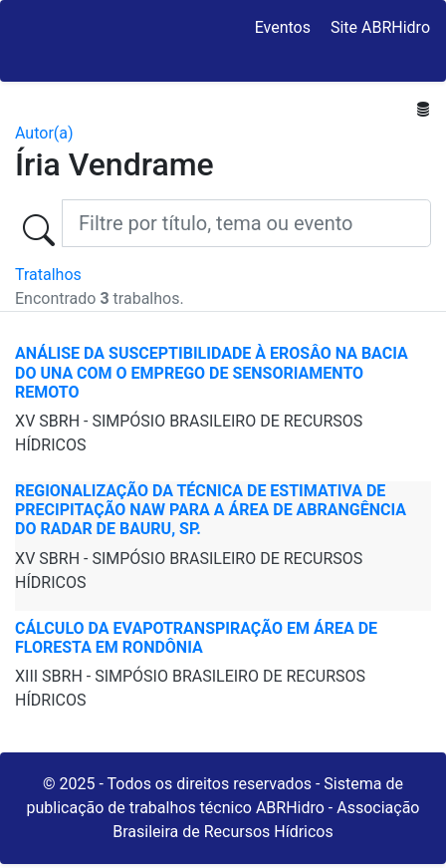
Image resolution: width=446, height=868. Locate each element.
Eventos (283, 27)
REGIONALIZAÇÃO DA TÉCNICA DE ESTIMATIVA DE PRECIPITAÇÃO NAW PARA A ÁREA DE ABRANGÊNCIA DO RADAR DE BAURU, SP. (211, 510)
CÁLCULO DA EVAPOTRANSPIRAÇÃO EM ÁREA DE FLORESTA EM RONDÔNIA (196, 638)
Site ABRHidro (380, 27)
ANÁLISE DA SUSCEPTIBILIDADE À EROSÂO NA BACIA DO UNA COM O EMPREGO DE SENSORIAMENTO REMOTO (212, 372)
